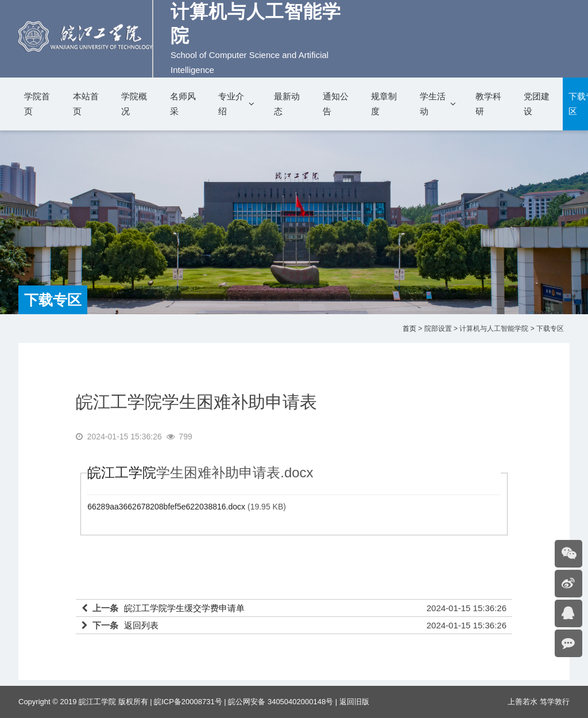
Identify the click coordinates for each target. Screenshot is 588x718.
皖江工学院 (122, 472)
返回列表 (141, 625)
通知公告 (336, 104)
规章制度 (384, 104)
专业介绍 (231, 104)
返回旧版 (354, 702)
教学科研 (488, 104)
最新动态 (287, 104)
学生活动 (433, 104)
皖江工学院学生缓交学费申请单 (184, 608)
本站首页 (86, 104)
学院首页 (37, 104)
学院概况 (134, 104)
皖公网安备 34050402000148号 (281, 702)
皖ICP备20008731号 (188, 702)
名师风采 (183, 104)
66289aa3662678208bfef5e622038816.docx (166, 507)
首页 (409, 329)
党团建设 (537, 104)
